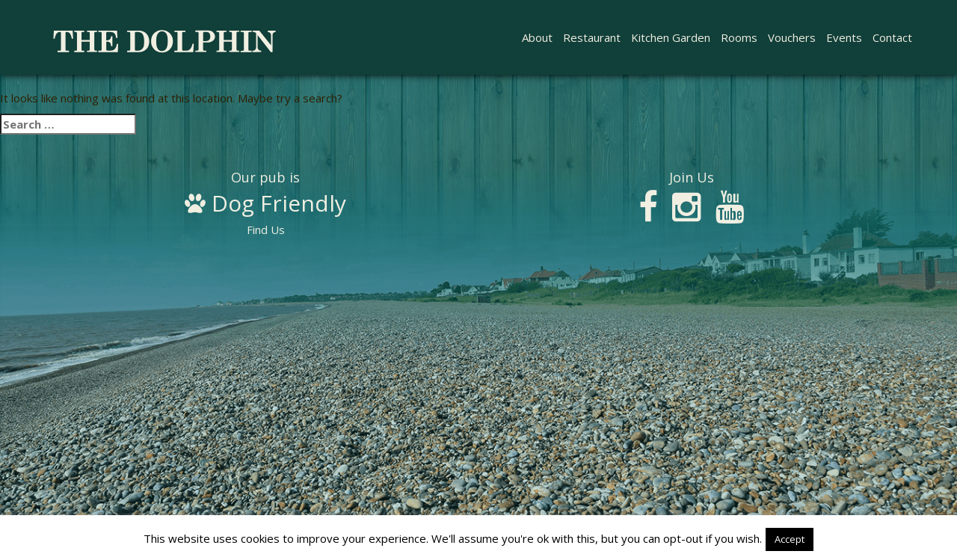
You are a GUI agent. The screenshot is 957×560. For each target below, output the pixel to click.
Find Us (265, 204)
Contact (892, 37)
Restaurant (592, 37)
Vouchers (792, 37)
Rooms (739, 37)
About (537, 37)
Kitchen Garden (671, 37)
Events (844, 37)
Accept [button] (790, 539)
